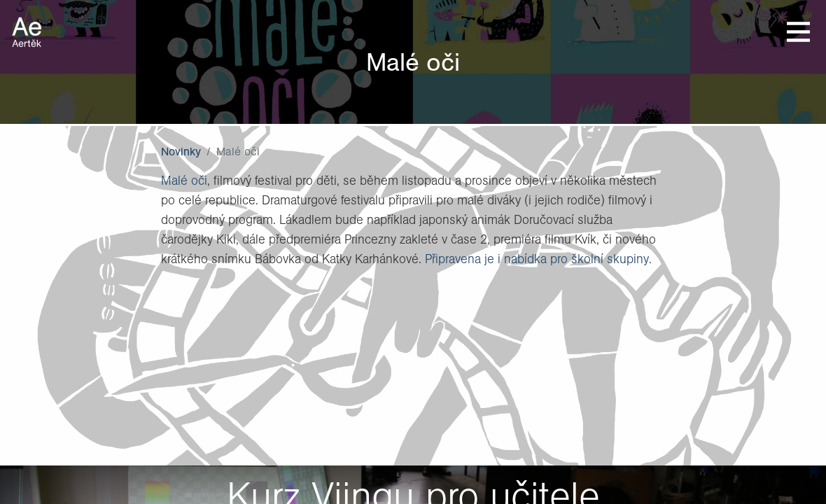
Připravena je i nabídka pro (498, 259)
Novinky (181, 151)
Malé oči (184, 180)
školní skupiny (610, 259)
